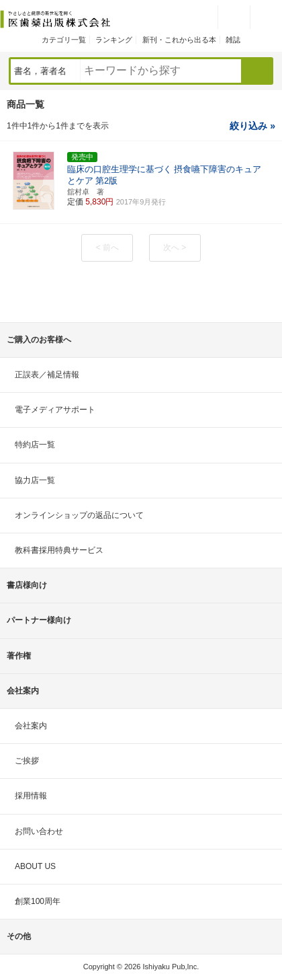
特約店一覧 (35, 445)
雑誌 (233, 40)
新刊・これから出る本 (179, 40)
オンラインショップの (79, 515)
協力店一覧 (35, 480)
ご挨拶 (27, 761)
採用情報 (31, 796)
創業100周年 (38, 901)
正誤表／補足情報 (47, 375)
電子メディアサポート (55, 410)
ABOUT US (35, 866)
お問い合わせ (39, 831)
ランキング (114, 40)
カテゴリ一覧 (64, 40)
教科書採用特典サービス (59, 550)
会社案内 (31, 726)
